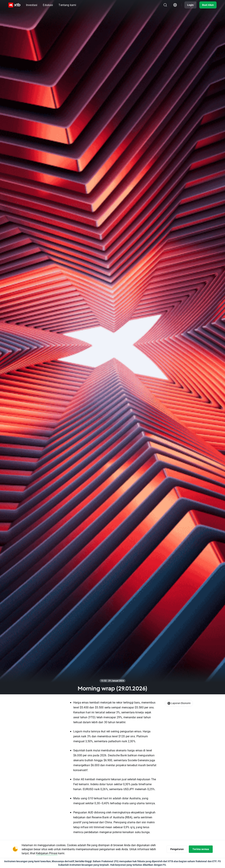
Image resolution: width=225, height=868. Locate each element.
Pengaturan (177, 849)
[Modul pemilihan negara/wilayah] (175, 5)
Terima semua (201, 849)
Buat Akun (208, 5)
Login (190, 5)
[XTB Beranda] (14, 5)
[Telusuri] (165, 5)
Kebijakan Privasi (47, 853)
